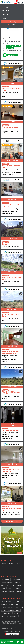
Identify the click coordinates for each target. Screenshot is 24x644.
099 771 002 (17, 46)
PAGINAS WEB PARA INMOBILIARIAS (12, 637)
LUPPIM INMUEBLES (6, 580)
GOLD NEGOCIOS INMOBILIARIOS (8, 591)
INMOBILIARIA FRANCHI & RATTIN (14, 588)
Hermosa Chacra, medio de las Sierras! (12, 509)
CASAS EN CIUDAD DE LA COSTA (8, 607)
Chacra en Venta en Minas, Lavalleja (11, 513)
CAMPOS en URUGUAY (16, 566)
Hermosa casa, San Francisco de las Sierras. (11, 470)
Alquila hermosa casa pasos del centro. (11, 167)
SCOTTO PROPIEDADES (16, 580)
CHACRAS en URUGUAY (13, 572)
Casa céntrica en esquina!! (10, 430)
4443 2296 (9, 46)
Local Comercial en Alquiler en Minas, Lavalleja (11, 93)
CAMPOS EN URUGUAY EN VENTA (8, 602)
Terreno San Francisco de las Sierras (11, 315)
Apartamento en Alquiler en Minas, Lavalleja (10, 132)
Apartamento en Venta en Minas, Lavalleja (10, 356)
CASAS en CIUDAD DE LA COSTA (8, 569)
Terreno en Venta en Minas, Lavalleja (11, 246)
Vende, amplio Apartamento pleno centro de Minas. (11, 352)
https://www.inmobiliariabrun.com (13, 51)
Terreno (4, 244)
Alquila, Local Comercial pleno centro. (12, 89)
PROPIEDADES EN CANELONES (14, 610)
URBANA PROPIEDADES (11, 585)
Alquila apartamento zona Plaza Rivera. (10, 128)
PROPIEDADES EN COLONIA (12, 616)
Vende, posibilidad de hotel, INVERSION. (11, 206)
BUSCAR (12, 22)
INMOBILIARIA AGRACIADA (7, 582)
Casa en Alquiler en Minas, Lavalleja (11, 170)
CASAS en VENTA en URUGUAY (8, 563)
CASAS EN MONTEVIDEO (14, 605)
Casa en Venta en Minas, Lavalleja (10, 209)
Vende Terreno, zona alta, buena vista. (12, 278)
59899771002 (10, 48)
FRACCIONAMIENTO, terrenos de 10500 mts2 (11, 393)
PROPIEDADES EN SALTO (7, 613)
